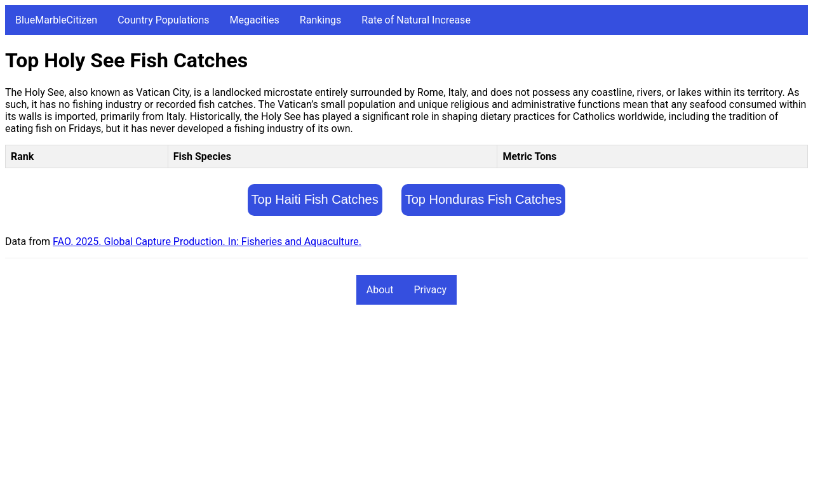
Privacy (430, 290)
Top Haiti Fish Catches (315, 199)
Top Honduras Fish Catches (484, 199)
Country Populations (163, 20)
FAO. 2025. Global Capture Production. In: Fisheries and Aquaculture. (207, 242)
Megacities (255, 20)
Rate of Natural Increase (416, 20)
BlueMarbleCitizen (56, 20)
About (380, 290)
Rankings (320, 20)
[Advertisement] (386, 410)
